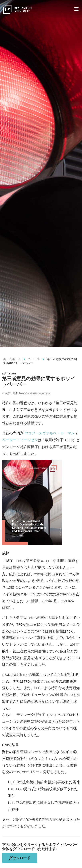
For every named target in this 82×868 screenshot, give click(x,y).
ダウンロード (20, 858)
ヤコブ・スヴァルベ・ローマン (49, 433)
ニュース (34, 359)
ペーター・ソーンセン (20, 440)
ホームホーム (12, 359)
